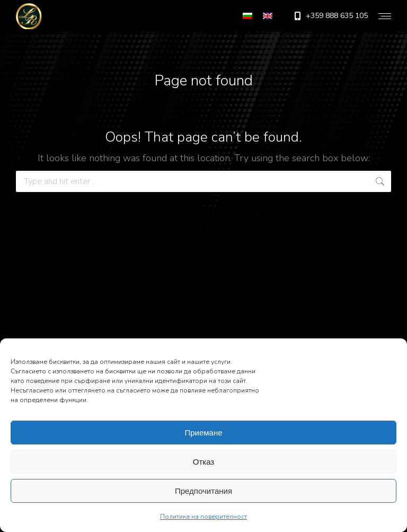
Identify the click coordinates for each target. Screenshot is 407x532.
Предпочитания (203, 491)
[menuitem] (247, 16)
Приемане (203, 433)
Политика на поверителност (203, 517)
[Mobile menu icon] (385, 16)
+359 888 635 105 (330, 16)
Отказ (203, 462)
